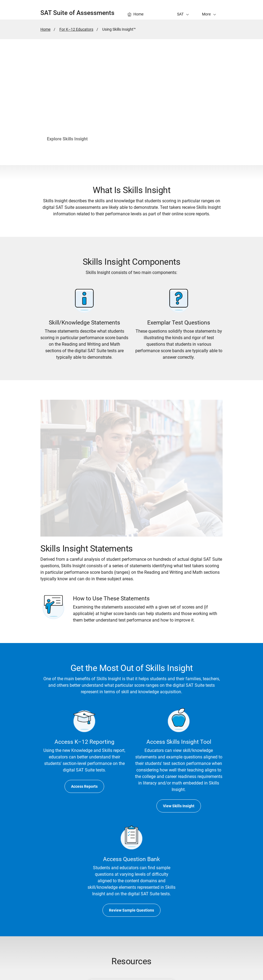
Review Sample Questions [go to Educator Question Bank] (131, 910)
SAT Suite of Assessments (77, 13)
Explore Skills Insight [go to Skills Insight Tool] (67, 139)
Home (45, 29)
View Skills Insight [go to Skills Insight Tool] (179, 806)
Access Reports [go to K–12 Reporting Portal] (84, 786)
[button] (209, 10)
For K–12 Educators (76, 29)
